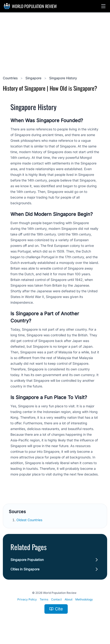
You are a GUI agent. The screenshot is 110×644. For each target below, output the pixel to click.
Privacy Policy (27, 599)
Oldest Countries (30, 520)
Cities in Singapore (25, 569)
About (69, 599)
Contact (56, 599)
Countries (11, 78)
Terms (44, 599)
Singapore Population (27, 560)
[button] (103, 6)
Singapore (34, 78)
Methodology (84, 599)
